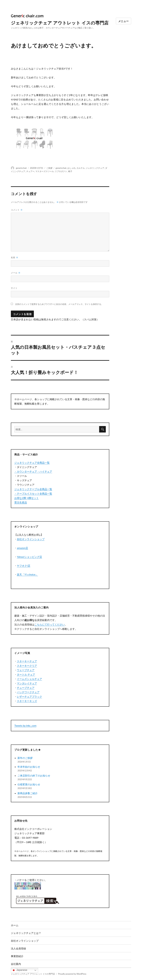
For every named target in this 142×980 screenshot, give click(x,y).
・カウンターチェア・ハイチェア (33, 471)
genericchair (21, 168)
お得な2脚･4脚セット (27, 498)
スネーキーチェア (27, 661)
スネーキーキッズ (27, 701)
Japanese (20, 970)
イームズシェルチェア (29, 679)
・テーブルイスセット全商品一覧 (33, 493)
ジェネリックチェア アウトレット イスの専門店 (60, 23)
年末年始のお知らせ (29, 767)
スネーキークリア (27, 666)
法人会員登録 (18, 948)
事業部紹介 (17, 956)
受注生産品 (21, 502)
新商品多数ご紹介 (28, 793)
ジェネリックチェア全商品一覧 (32, 463)
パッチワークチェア (28, 692)
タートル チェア (26, 674)
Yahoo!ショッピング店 (29, 557)
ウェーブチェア (26, 670)
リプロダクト (61, 171)
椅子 (70, 171)
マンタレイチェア (27, 683)
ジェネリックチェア (95, 168)
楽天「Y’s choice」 (27, 574)
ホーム (15, 925)
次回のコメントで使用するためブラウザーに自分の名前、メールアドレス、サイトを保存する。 (59, 304)
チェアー (30, 171)
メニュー (124, 21)
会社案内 (16, 964)
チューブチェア (26, 688)
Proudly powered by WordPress (72, 974)
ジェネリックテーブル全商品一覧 (33, 489)
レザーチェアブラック (29, 696)
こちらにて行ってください (50, 624)
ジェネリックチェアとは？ (26, 933)
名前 (14, 257)
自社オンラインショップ (31, 539)
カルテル (81, 168)
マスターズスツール (45, 171)
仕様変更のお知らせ (29, 784)
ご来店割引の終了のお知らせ (34, 775)
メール (16, 273)
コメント (17, 210)
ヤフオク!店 (23, 566)
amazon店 (22, 548)
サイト (14, 288)
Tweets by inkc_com (25, 725)
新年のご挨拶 (25, 758)
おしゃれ (71, 168)
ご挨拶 (49, 168)
